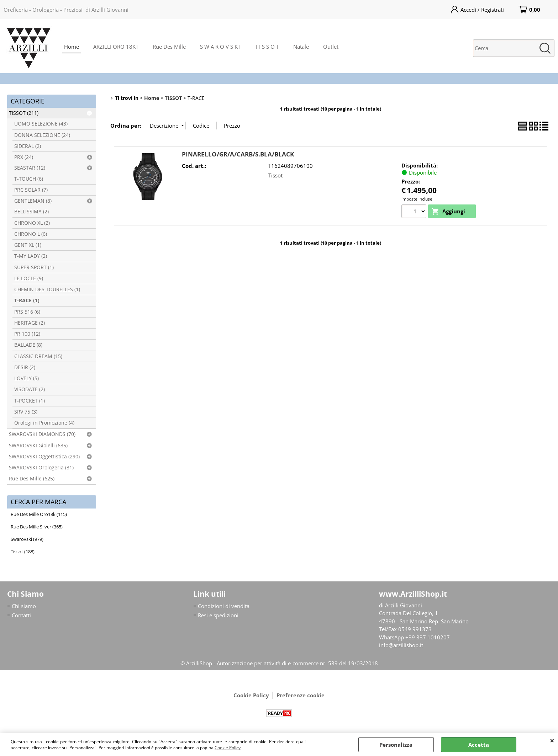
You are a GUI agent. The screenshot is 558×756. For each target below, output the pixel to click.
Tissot (275, 175)
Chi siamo (24, 606)
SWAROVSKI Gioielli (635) (38, 446)
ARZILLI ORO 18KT (116, 47)
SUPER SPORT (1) (34, 267)
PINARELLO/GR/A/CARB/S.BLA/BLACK (238, 154)
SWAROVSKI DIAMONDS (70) (42, 434)
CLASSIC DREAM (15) (38, 356)
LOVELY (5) (27, 378)
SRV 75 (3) (26, 412)
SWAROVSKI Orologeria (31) (41, 468)
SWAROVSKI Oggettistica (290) (44, 457)
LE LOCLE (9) (29, 278)
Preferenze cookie (301, 696)
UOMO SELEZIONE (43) (41, 124)
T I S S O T (267, 47)
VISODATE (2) (30, 389)
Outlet (331, 47)
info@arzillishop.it (401, 645)
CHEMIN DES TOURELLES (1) (47, 289)
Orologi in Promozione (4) (44, 423)
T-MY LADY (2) (31, 256)
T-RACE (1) (27, 300)
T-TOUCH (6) (29, 179)
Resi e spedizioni (218, 615)
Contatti (21, 615)
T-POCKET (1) (30, 401)
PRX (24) (24, 157)
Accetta (479, 745)
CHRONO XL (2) (32, 223)
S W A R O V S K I (220, 47)
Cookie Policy (228, 748)
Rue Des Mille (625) (32, 479)
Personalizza (396, 745)
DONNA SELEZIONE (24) (42, 135)
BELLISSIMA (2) (31, 212)
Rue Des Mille (169, 47)
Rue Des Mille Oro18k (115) (39, 514)
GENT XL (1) (28, 245)
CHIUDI (552, 740)
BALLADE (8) (28, 345)
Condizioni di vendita (224, 606)
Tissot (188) (23, 552)
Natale (301, 47)
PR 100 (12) (27, 334)
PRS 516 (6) (27, 312)
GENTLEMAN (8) (33, 201)
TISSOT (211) (24, 113)
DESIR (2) (25, 367)
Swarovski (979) (27, 539)
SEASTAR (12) (30, 168)
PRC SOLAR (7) (31, 190)
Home (72, 47)
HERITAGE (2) (30, 323)
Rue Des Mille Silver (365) (37, 527)
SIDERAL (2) (28, 146)
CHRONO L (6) (31, 234)
